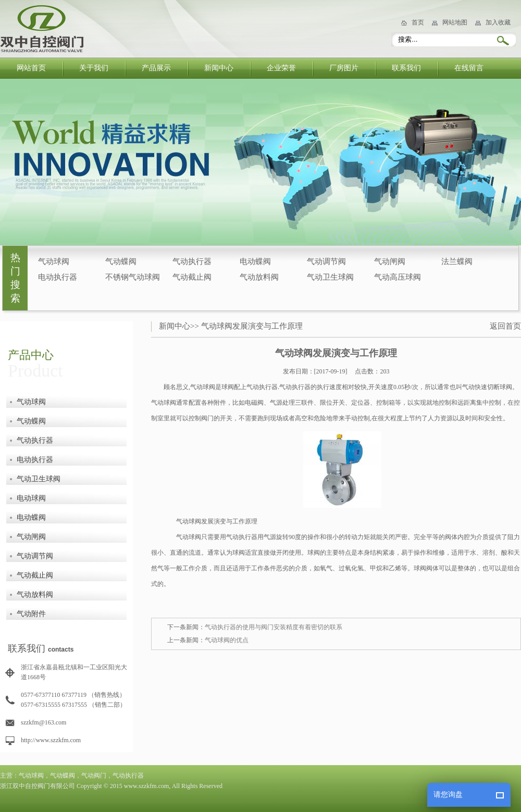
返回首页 (505, 326)
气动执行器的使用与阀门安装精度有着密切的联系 (274, 627)
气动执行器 (192, 261)
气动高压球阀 (398, 277)
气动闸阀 (390, 261)
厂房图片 (344, 68)
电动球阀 (31, 498)
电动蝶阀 (255, 261)
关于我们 (94, 68)
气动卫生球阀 (330, 277)
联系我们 (406, 68)
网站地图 (455, 22)
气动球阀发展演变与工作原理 (252, 326)
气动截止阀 (192, 277)
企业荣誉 (281, 68)
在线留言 (469, 68)
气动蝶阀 (121, 261)
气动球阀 (54, 261)
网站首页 (31, 68)
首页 (418, 22)
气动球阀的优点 (227, 640)
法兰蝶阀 (457, 261)
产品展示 (156, 68)
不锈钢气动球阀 (133, 277)
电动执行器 (58, 277)
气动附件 (31, 614)
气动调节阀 (326, 261)
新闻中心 (219, 68)
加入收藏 (498, 22)
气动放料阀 (259, 277)
